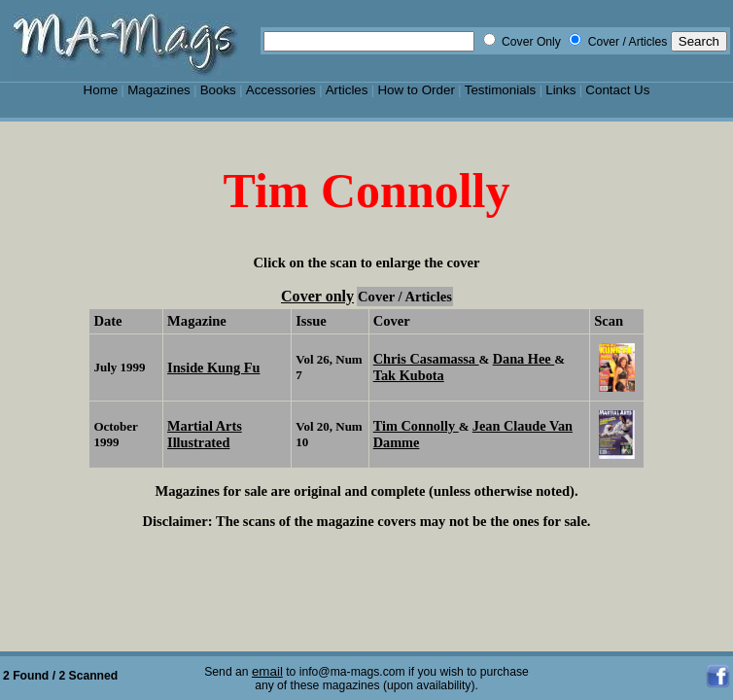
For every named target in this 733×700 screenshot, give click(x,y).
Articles (347, 90)
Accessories (281, 90)
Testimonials (501, 90)
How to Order (416, 90)
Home (101, 90)
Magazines (159, 90)
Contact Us (617, 90)
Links (560, 90)
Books (218, 90)
